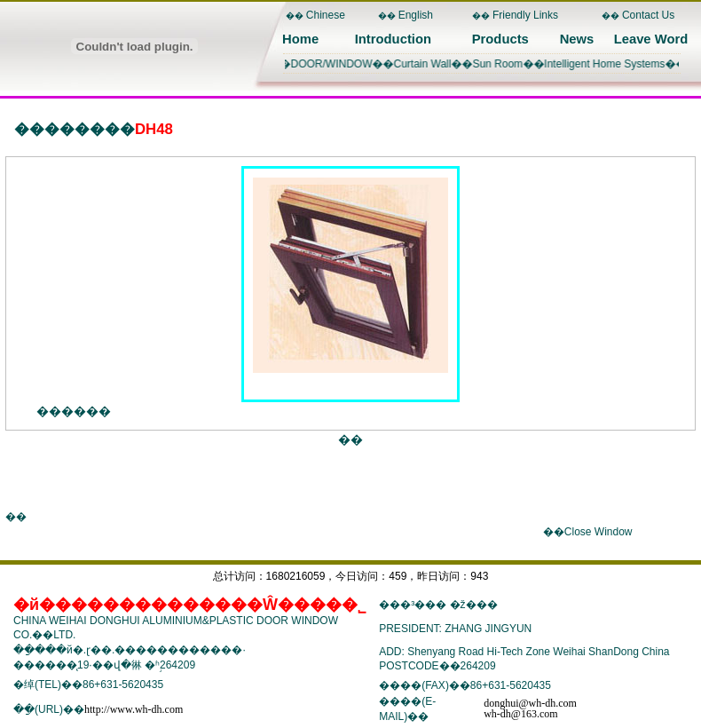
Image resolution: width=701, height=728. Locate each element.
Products (500, 39)
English (416, 15)
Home (300, 39)
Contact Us (648, 15)
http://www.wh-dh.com (134, 709)
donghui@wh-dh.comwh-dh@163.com (530, 708)
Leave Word (651, 39)
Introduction (393, 39)
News (577, 39)
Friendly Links (525, 15)
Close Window (599, 532)
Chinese (326, 15)
